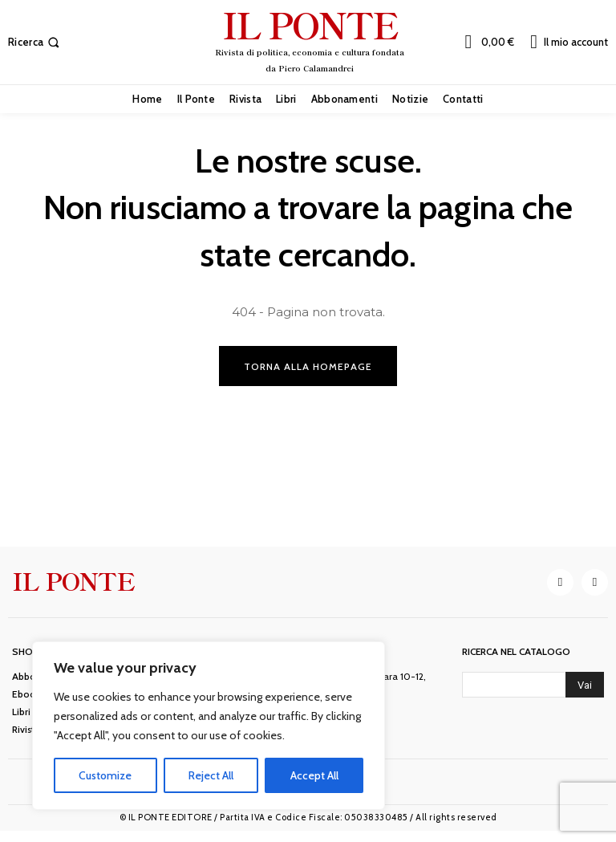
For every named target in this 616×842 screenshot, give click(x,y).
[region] (209, 726)
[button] (35, 42)
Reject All (211, 775)
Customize (105, 775)
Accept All (314, 775)
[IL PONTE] (310, 40)
